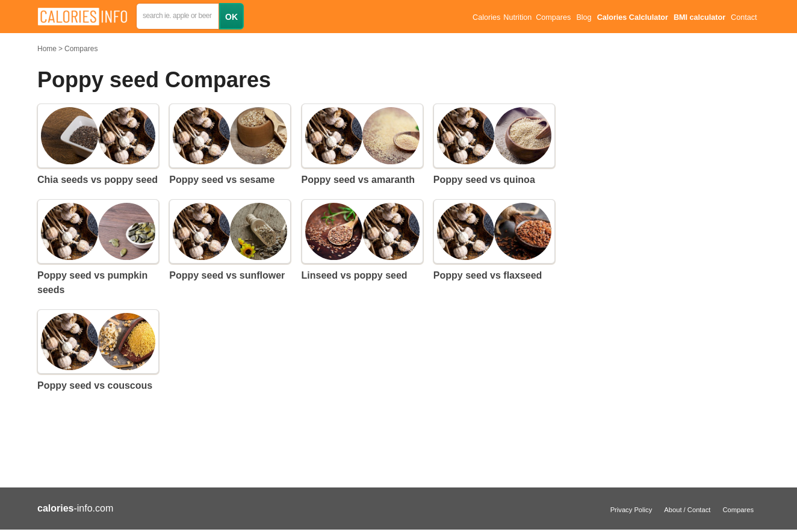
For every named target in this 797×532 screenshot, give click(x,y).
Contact (744, 17)
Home (47, 49)
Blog (584, 17)
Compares (553, 17)
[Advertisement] (669, 223)
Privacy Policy (631, 510)
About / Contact (687, 510)
